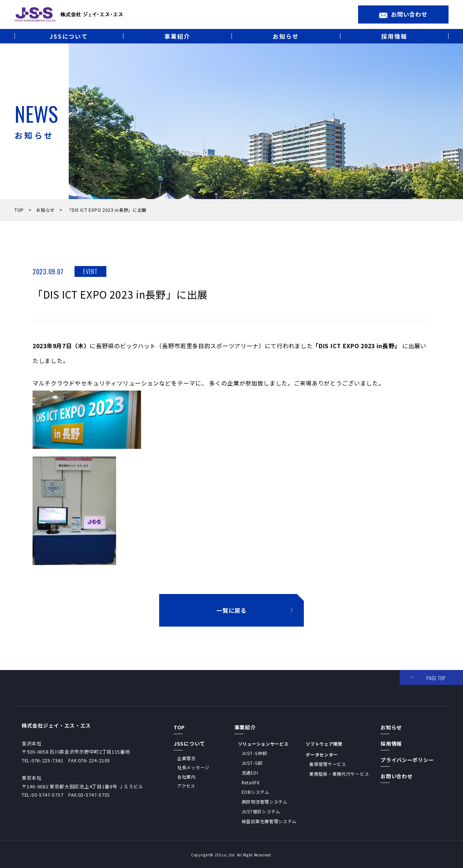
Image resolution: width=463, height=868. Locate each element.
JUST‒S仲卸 (254, 753)
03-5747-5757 (47, 795)
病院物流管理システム (265, 802)
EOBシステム (256, 792)
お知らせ (47, 210)
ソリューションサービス (263, 744)
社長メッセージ (193, 767)
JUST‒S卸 (252, 763)
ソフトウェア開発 (324, 744)
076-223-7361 (47, 760)
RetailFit (251, 782)
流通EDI (250, 773)
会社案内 (186, 777)
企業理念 (186, 758)
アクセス (186, 786)
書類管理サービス (328, 764)
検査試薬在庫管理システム (269, 821)
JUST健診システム (261, 811)
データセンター (322, 755)
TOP (21, 210)
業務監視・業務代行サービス (339, 774)
